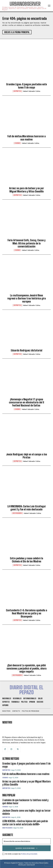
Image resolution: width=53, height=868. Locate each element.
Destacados (17, 513)
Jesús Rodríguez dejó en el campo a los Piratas (27, 456)
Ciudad (17, 143)
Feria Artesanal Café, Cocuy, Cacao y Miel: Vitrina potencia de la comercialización (26, 243)
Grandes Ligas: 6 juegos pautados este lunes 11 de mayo (27, 86)
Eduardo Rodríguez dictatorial (27, 350)
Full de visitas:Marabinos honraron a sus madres (27, 138)
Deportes (17, 91)
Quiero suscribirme (27, 848)
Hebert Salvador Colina (32, 91)
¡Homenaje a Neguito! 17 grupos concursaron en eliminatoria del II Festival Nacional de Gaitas (26, 402)
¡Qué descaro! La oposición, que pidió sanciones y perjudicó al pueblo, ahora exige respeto (27, 668)
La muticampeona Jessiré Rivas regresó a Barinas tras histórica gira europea (27, 298)
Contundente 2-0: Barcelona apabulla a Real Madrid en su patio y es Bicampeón (27, 613)
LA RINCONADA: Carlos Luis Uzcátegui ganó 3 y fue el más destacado (26, 508)
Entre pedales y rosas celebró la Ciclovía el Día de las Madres (27, 560)
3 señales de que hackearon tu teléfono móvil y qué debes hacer (25, 802)
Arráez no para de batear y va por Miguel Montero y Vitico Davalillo (26, 190)
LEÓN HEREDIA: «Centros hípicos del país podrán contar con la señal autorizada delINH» (25, 823)
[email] (26, 841)
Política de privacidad (29, 854)
